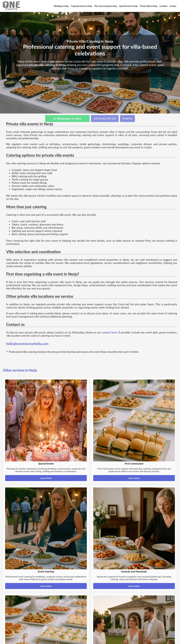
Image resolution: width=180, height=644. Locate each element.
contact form (109, 332)
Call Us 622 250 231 (105, 118)
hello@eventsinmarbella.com (27, 344)
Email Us (127, 118)
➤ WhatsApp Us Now (67, 118)
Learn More (46, 478)
